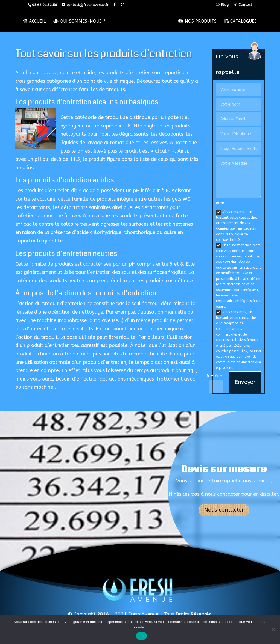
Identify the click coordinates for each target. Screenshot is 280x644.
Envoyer (245, 382)
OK (141, 636)
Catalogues (241, 21)
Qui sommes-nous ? (79, 21)
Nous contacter (224, 510)
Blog (222, 5)
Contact (243, 5)
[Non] (273, 630)
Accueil (34, 21)
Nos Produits (198, 21)
